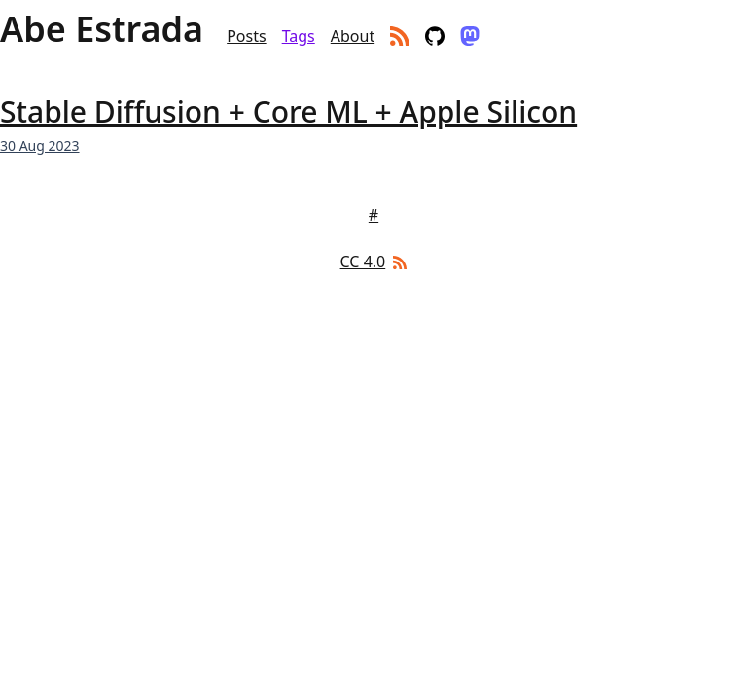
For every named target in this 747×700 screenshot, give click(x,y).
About (353, 36)
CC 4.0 (363, 262)
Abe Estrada (102, 29)
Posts (246, 36)
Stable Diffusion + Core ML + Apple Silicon (288, 111)
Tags (299, 36)
